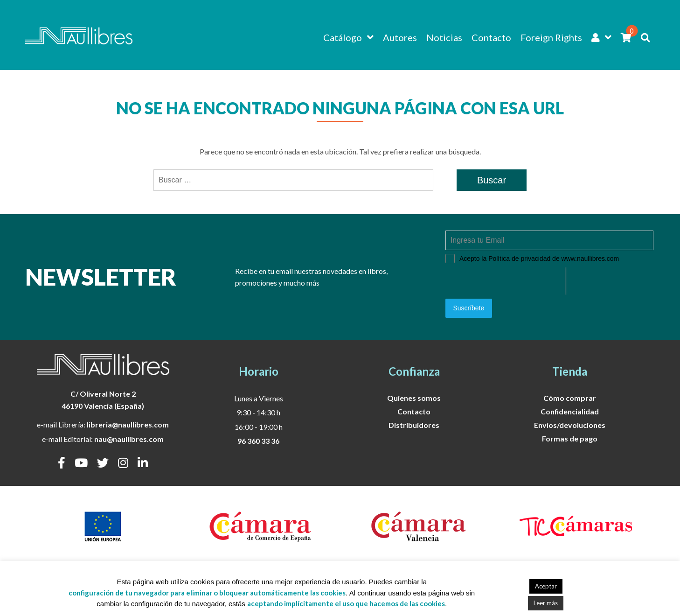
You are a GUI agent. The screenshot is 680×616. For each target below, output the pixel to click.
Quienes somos (414, 395)
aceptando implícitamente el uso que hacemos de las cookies (346, 603)
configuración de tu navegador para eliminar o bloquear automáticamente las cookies (207, 593)
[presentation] (505, 281)
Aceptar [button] (546, 586)
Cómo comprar (570, 395)
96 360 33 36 (258, 439)
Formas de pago (570, 436)
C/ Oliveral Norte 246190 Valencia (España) (103, 398)
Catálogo (343, 37)
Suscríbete (468, 308)
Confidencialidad (570, 409)
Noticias (444, 37)
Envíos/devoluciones (570, 423)
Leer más (546, 603)
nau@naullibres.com (129, 437)
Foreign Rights (551, 37)
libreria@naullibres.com (128, 423)
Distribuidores (414, 423)
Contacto (491, 37)
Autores (400, 37)
